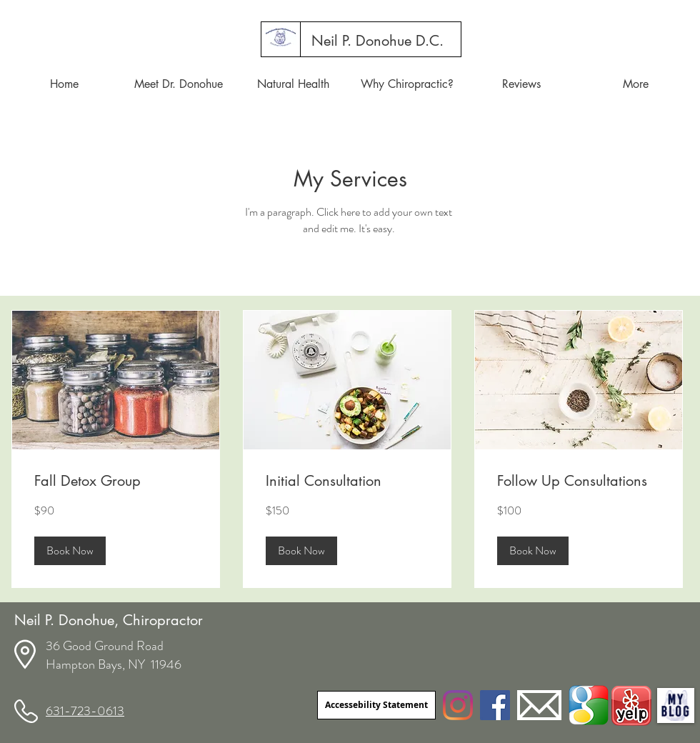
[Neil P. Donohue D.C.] (377, 41)
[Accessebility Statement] (376, 705)
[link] (116, 481)
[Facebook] (495, 705)
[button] (70, 551)
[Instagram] (458, 705)
